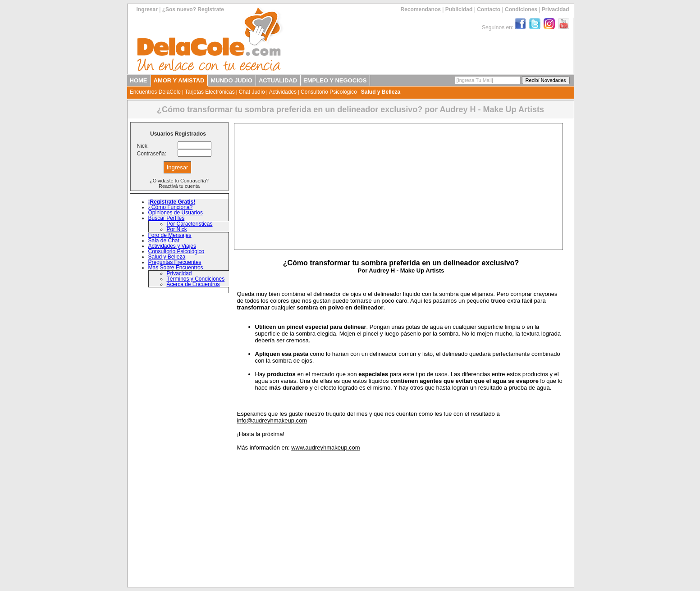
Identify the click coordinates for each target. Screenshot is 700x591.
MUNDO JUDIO (231, 80)
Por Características (190, 224)
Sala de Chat (164, 241)
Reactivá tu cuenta (179, 186)
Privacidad (556, 9)
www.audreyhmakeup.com (325, 448)
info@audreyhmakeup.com (272, 421)
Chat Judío (252, 92)
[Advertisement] (398, 186)
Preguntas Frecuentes (175, 262)
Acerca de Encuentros (193, 284)
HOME (139, 80)
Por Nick (177, 229)
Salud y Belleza (381, 92)
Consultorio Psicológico (329, 92)
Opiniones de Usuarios (176, 213)
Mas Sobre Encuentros (176, 268)
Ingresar (147, 9)
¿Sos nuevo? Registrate (193, 9)
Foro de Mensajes (170, 235)
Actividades (283, 92)
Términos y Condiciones (196, 279)
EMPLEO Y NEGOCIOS (335, 80)
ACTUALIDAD (278, 80)
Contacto (489, 9)
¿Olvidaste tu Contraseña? (179, 181)
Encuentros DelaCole (155, 92)
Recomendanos (421, 9)
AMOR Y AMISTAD (179, 80)
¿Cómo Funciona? (171, 207)
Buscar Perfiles (167, 218)
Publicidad (459, 9)
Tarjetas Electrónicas (210, 92)
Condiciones (521, 9)
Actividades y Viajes (172, 246)
